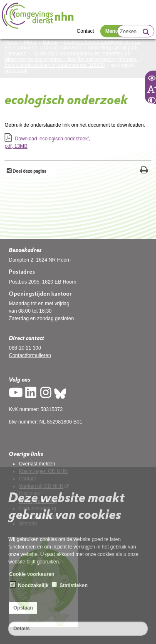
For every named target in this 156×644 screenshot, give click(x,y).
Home (11, 42)
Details (21, 629)
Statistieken (70, 585)
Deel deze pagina (29, 171)
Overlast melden (37, 464)
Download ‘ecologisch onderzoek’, (78, 143)
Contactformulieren (30, 355)
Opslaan (23, 608)
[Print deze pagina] (144, 171)
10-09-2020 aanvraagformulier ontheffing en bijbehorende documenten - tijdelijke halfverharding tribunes (71, 56)
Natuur (50, 42)
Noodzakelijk (29, 585)
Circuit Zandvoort (63, 48)
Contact (85, 31)
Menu (112, 31)
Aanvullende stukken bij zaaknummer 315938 (54, 65)
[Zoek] (146, 32)
